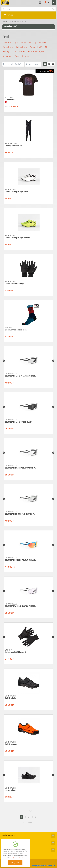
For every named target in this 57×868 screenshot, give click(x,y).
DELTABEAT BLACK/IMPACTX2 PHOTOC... (21, 376)
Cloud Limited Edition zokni (16, 330)
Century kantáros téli (14, 146)
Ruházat (15, 22)
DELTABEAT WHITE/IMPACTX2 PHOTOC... (21, 606)
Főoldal (6, 22)
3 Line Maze (10, 100)
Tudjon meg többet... (18, 858)
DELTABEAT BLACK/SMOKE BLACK (18, 422)
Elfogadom (15, 863)
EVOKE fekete (10, 698)
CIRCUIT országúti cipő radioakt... (18, 238)
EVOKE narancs (11, 744)
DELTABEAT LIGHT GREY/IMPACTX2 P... (20, 514)
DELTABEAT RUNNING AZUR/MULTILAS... (21, 560)
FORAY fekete (10, 790)
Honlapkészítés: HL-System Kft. (43, 866)
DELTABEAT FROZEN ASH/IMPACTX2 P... (20, 468)
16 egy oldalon (33, 64)
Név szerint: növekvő (13, 64)
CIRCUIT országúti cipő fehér (16, 192)
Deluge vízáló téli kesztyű (15, 652)
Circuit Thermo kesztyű (14, 284)
